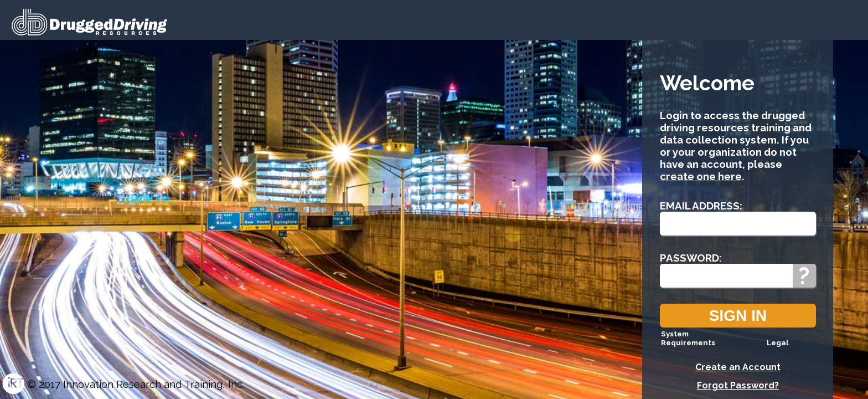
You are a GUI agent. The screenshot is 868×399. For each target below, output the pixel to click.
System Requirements (688, 338)
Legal (777, 342)
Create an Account (738, 367)
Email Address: (701, 206)
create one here (701, 176)
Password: (691, 258)
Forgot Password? (738, 385)
